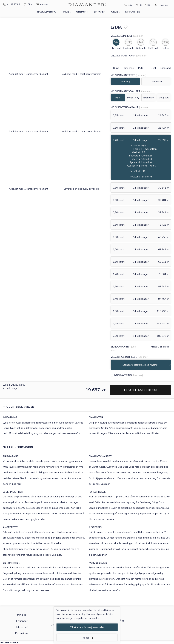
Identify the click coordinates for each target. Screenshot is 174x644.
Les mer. (17, 484)
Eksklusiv (149, 98)
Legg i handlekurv (141, 390)
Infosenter (22, 627)
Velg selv (164, 98)
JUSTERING (95, 527)
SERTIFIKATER (11, 563)
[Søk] (120, 5)
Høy (118, 98)
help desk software (9, 642)
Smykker (99, 12)
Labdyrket (156, 82)
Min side (22, 615)
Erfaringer (22, 621)
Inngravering (123, 375)
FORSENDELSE (97, 492)
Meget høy (133, 98)
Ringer (66, 12)
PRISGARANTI (11, 456)
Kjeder (115, 12)
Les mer (105, 484)
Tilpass (87, 638)
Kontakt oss (22, 633)
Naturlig (125, 82)
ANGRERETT (10, 527)
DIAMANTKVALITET (100, 456)
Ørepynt (82, 12)
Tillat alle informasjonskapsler (87, 627)
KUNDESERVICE (98, 563)
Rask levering (47, 12)
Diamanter (132, 12)
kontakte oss (115, 584)
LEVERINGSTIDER (13, 492)
